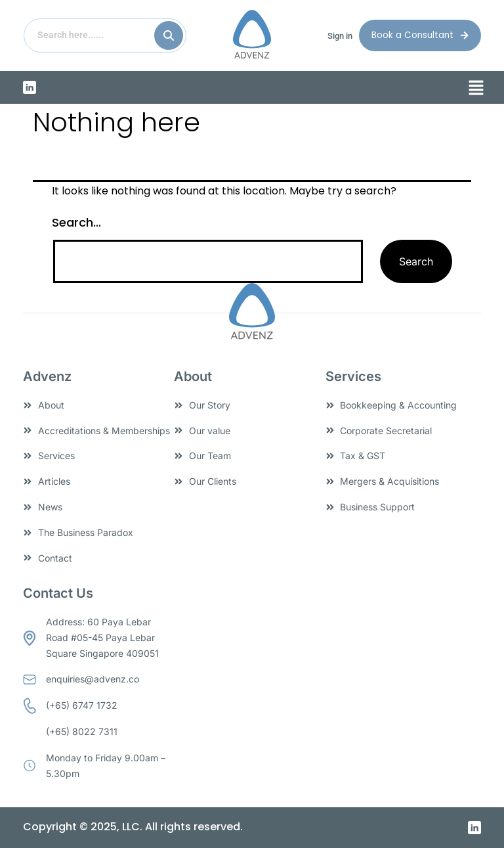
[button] (476, 89)
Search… (76, 222)
